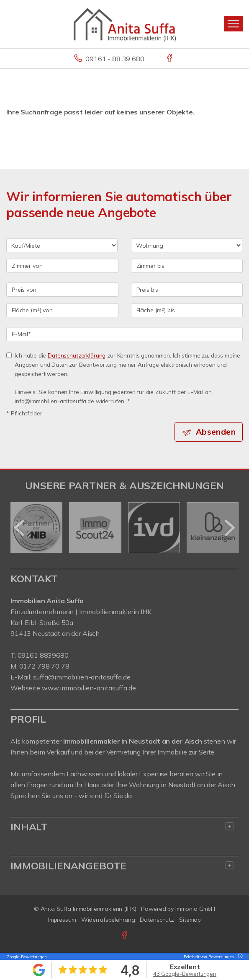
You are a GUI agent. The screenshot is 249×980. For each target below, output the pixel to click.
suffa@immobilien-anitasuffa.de (82, 677)
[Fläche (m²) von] (62, 310)
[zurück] (20, 528)
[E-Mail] (124, 334)
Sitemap (190, 920)
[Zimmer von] (62, 266)
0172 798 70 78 (44, 666)
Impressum (62, 920)
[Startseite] (125, 24)
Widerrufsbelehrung (108, 920)
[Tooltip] (239, 957)
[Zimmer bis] (187, 266)
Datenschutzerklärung (77, 355)
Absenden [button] (216, 432)
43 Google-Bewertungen (185, 974)
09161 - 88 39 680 (115, 59)
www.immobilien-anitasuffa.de (89, 688)
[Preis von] (62, 290)
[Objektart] (187, 245)
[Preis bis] (187, 290)
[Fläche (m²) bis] (187, 310)
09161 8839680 (43, 655)
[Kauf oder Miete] (62, 245)
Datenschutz (157, 920)
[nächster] (229, 528)
